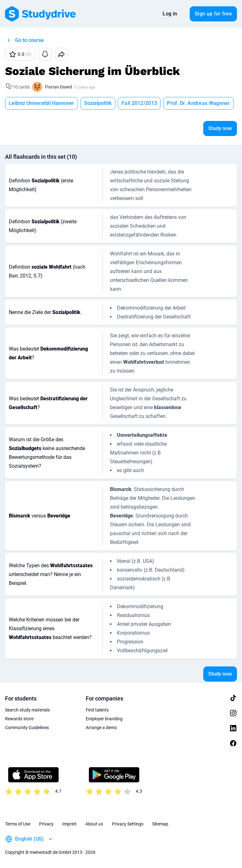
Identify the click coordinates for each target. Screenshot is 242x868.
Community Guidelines (27, 728)
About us (94, 824)
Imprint (69, 824)
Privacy (46, 824)
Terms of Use (18, 824)
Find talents (97, 710)
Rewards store (19, 719)
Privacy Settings (128, 824)
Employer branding (104, 719)
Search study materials (27, 710)
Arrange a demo (101, 728)
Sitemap (160, 824)
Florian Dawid (58, 87)
